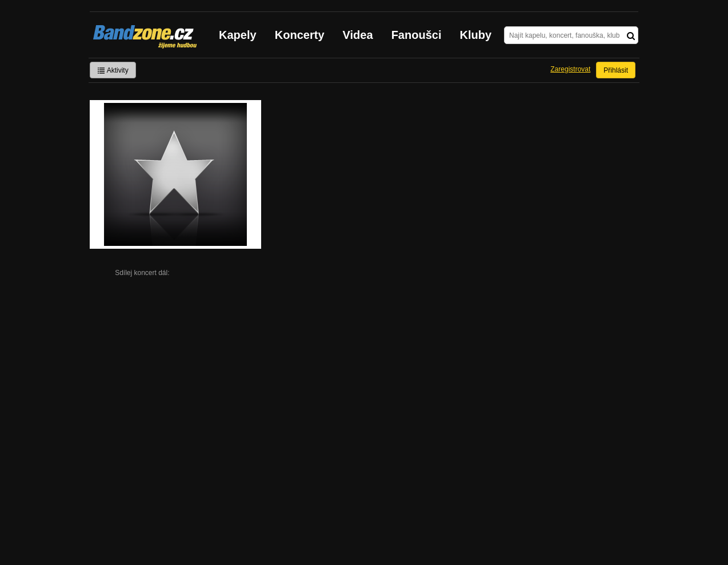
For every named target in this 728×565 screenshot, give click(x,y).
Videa (358, 35)
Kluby (476, 35)
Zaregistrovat (570, 69)
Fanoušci (417, 35)
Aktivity (113, 70)
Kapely (238, 35)
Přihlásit (616, 70)
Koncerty (300, 35)
